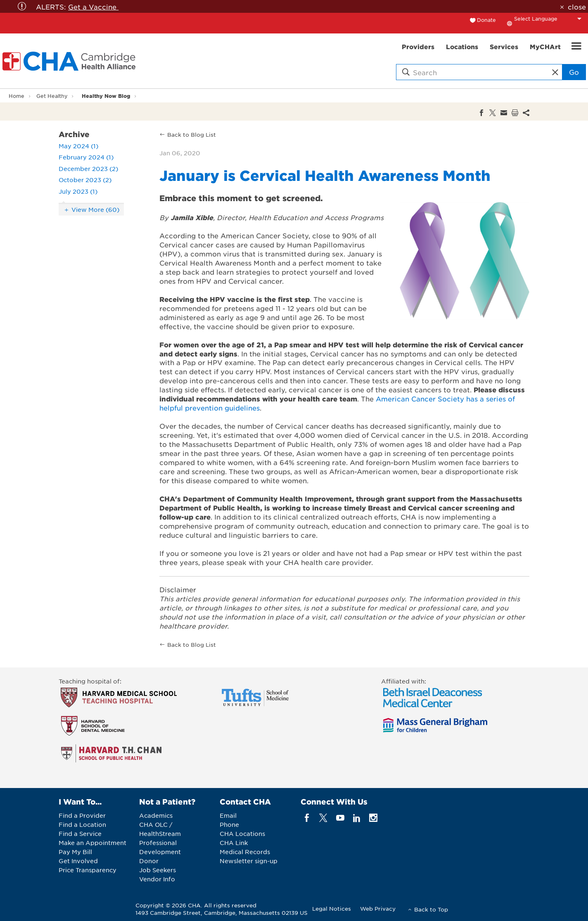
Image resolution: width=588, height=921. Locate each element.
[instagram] (373, 818)
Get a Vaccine (93, 7)
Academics (156, 815)
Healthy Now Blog (106, 96)
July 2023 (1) (78, 191)
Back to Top (431, 909)
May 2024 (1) (78, 146)
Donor (149, 861)
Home (17, 96)
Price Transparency (88, 870)
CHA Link (234, 843)
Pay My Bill (75, 852)
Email (228, 815)
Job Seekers (158, 870)
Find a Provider (82, 815)
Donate (486, 20)
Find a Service (80, 833)
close (577, 7)
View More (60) (95, 209)
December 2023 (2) (88, 169)
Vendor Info (157, 879)
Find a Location (82, 824)
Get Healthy (52, 96)
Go (574, 72)
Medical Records (245, 852)
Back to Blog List (192, 134)
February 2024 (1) (86, 157)
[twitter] (324, 818)
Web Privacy (378, 908)
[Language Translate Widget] (550, 19)
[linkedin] (357, 818)
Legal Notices (332, 908)
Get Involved (78, 861)
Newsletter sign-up (249, 861)
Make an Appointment (92, 843)
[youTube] (340, 818)
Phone (229, 824)
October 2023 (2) (85, 180)
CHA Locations (242, 833)
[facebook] (307, 818)
